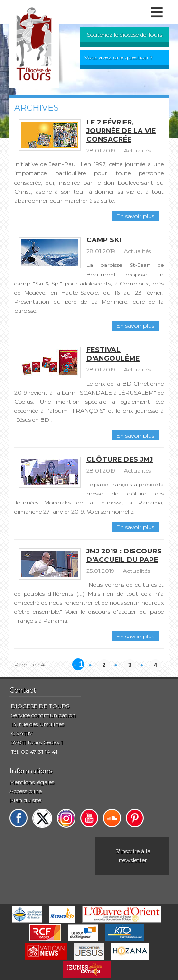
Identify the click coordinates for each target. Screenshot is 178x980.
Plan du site (25, 800)
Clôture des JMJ (120, 459)
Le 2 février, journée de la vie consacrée (121, 131)
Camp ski (104, 240)
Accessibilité (26, 791)
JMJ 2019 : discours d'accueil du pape (124, 555)
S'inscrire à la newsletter (133, 856)
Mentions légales (32, 782)
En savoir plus (135, 216)
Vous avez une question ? (119, 57)
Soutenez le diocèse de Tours (125, 34)
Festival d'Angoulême (113, 354)
